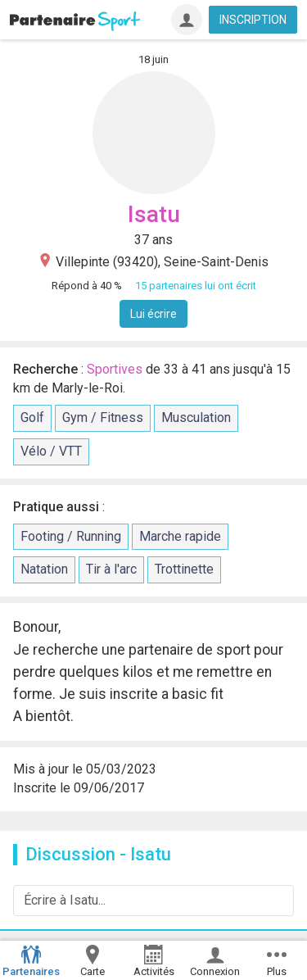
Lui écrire (153, 314)
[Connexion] (187, 20)
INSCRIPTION (253, 20)
